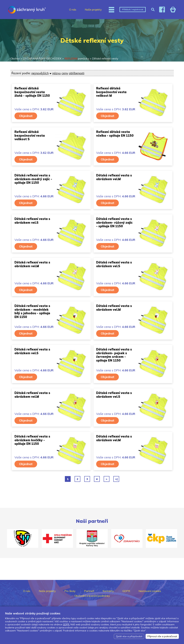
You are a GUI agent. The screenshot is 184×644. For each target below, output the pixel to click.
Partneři (89, 591)
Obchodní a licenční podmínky (92, 596)
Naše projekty (93, 10)
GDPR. (66, 624)
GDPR (126, 591)
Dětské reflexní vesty (105, 58)
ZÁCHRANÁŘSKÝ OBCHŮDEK (42, 58)
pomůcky (77, 58)
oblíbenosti (77, 73)
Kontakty (108, 591)
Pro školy (70, 591)
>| (116, 479)
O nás (73, 10)
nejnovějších (40, 73)
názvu (57, 73)
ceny (65, 73)
